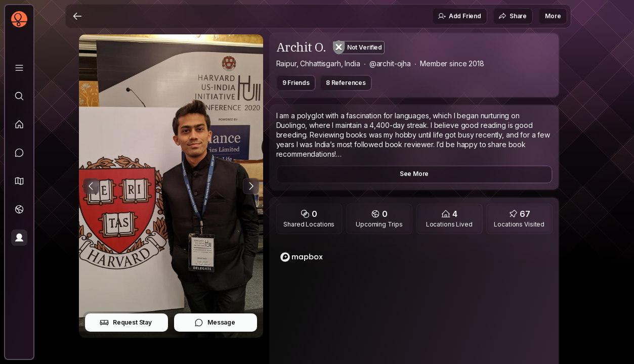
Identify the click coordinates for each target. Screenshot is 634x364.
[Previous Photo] (91, 186)
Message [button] (215, 323)
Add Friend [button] (459, 16)
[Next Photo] (251, 186)
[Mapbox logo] (302, 257)
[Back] (77, 16)
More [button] (553, 16)
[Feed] (19, 124)
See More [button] (414, 174)
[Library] (19, 68)
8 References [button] (346, 83)
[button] (19, 181)
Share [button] (513, 16)
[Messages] (19, 153)
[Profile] (19, 238)
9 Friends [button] (296, 83)
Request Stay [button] (126, 323)
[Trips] (19, 209)
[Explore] (19, 96)
